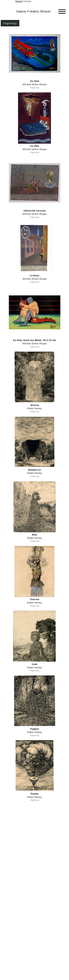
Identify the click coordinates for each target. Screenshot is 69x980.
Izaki (35, 664)
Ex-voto (35, 81)
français (27, 1)
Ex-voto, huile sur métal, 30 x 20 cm (35, 340)
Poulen (35, 794)
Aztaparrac (35, 470)
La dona (34, 276)
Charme (34, 599)
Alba (34, 535)
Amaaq (35, 405)
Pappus (35, 729)
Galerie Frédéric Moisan (33, 11)
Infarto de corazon (35, 211)
